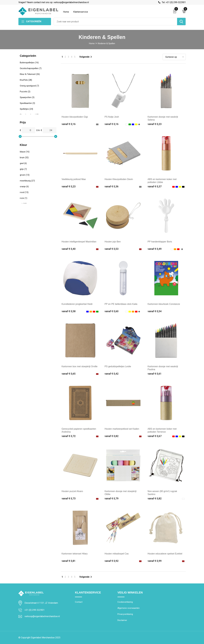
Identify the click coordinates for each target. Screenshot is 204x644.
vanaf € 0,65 (69, 374)
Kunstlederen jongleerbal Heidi (77, 304)
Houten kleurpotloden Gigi (75, 117)
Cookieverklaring (125, 602)
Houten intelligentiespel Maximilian (79, 242)
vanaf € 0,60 (111, 311)
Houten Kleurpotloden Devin (119, 179)
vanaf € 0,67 (155, 436)
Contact (79, 602)
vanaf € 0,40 (69, 249)
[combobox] (115, 22)
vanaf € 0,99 (155, 561)
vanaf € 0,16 (69, 124)
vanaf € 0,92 (111, 561)
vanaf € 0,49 (155, 249)
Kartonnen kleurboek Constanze (164, 304)
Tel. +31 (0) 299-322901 (174, 2)
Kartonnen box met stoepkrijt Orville (80, 366)
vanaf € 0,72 (69, 436)
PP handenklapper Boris (160, 242)
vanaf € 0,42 (111, 374)
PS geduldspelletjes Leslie (118, 366)
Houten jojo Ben (113, 242)
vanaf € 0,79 (111, 498)
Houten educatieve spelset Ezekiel (165, 554)
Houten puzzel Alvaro (72, 491)
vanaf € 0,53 (111, 249)
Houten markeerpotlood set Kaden (122, 429)
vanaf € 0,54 (155, 311)
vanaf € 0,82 (111, 436)
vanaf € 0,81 (69, 561)
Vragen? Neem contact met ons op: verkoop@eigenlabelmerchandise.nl (54, 2)
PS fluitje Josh (112, 117)
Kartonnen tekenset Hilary (75, 554)
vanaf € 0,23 (155, 124)
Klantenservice (81, 12)
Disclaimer (122, 620)
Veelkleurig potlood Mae (74, 179)
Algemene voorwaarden (128, 608)
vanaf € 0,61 (155, 374)
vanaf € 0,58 (69, 311)
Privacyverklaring (125, 614)
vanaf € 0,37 (155, 186)
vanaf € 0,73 (69, 498)
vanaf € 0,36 (111, 186)
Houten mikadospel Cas (117, 554)
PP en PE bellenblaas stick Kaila (121, 304)
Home (66, 12)
